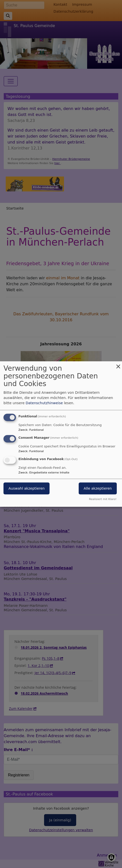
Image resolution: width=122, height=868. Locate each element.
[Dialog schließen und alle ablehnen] (118, 364)
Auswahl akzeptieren (27, 488)
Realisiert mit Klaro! (103, 499)
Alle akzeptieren (98, 488)
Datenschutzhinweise (44, 403)
